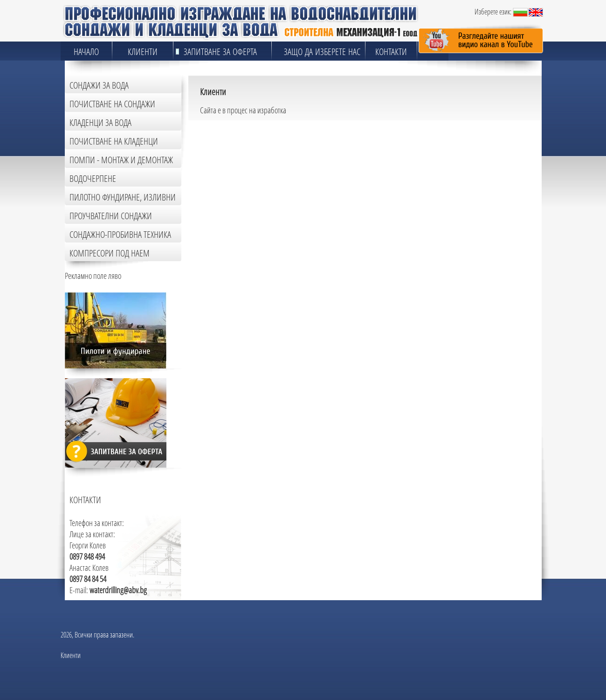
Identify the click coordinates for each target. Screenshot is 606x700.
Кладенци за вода (100, 122)
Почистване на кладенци (114, 141)
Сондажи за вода (99, 85)
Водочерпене (93, 178)
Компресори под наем (110, 253)
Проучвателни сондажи (111, 216)
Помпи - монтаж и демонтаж (121, 160)
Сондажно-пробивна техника (120, 234)
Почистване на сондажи (112, 104)
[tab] (123, 84)
